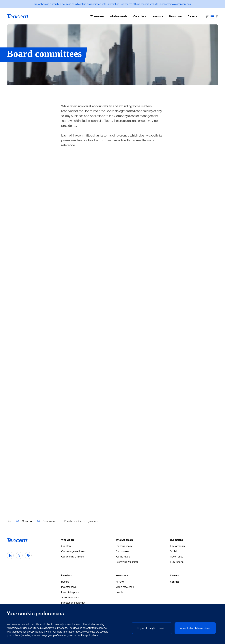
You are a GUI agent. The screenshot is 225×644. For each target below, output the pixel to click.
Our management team (74, 551)
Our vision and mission (73, 556)
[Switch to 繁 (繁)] (217, 16)
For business (122, 551)
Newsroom (122, 575)
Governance (49, 521)
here (95, 635)
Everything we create (127, 562)
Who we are (68, 540)
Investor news (69, 587)
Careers (175, 575)
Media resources (125, 587)
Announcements (70, 597)
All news (120, 582)
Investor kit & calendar (73, 603)
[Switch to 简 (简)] (207, 16)
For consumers (124, 546)
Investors (67, 575)
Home (10, 521)
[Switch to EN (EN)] (212, 16)
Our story (66, 546)
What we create (124, 540)
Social (173, 551)
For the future (123, 556)
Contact (174, 582)
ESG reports (177, 562)
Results (65, 582)
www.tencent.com (182, 4)
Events (119, 592)
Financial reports (70, 592)
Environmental (178, 546)
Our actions (28, 521)
